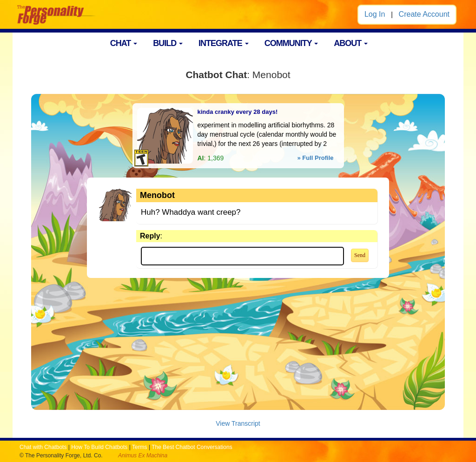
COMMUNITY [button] (291, 43)
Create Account (424, 14)
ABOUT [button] (351, 43)
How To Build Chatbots (99, 447)
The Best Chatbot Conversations (192, 447)
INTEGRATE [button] (224, 43)
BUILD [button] (168, 43)
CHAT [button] (124, 43)
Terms (140, 447)
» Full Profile (315, 158)
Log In (375, 14)
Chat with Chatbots (43, 447)
